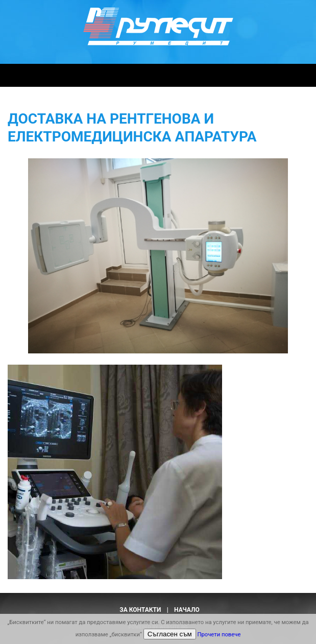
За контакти (140, 610)
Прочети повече (219, 635)
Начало (187, 610)
